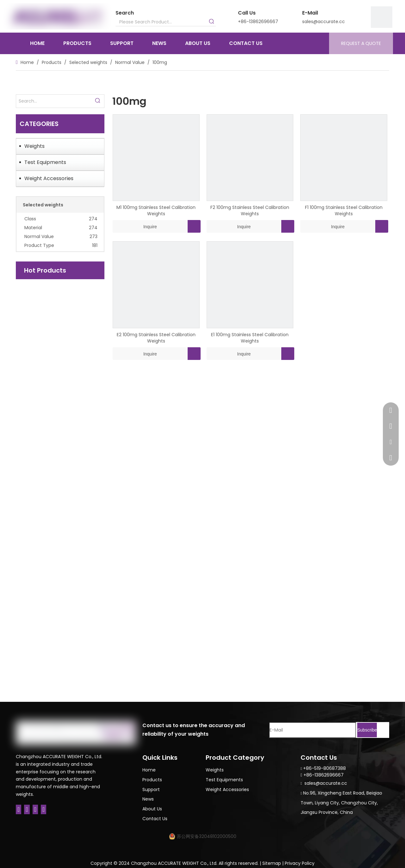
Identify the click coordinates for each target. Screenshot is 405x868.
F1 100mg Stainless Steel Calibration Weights (344, 211)
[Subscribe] (367, 730)
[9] (382, 17)
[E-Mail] (312, 730)
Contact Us (155, 819)
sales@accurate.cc (324, 22)
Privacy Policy (300, 863)
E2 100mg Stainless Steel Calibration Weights (156, 338)
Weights (34, 146)
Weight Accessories (49, 178)
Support (151, 789)
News (148, 799)
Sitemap (272, 863)
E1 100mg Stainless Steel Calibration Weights (250, 338)
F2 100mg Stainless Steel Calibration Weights (250, 211)
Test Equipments (45, 162)
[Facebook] (19, 809)
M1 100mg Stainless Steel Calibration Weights (156, 211)
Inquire (135, 226)
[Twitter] (35, 809)
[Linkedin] (27, 809)
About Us (152, 809)
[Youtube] (44, 809)
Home (149, 770)
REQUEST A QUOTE (361, 43)
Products (152, 780)
